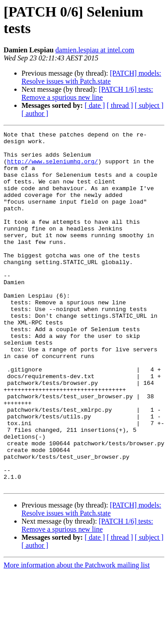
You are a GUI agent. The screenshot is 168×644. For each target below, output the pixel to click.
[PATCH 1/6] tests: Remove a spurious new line (87, 93)
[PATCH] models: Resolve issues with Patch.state (91, 77)
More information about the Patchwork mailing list (77, 636)
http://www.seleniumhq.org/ (53, 168)
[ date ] (95, 105)
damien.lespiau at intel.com (95, 50)
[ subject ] (149, 105)
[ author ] (35, 113)
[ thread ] (120, 105)
